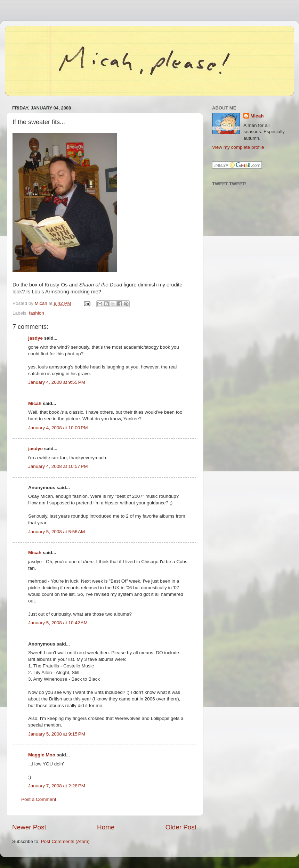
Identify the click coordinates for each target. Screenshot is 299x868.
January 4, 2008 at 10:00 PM (58, 428)
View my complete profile (238, 147)
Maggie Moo (42, 755)
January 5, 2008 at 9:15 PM (57, 734)
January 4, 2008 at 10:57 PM (58, 466)
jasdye (35, 338)
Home (106, 827)
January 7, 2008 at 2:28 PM (57, 786)
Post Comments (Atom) (65, 841)
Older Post (181, 827)
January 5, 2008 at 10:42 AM (58, 623)
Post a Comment (39, 799)
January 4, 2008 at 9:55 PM (57, 382)
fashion (37, 313)
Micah (35, 403)
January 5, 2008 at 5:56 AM (56, 532)
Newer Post (29, 827)
